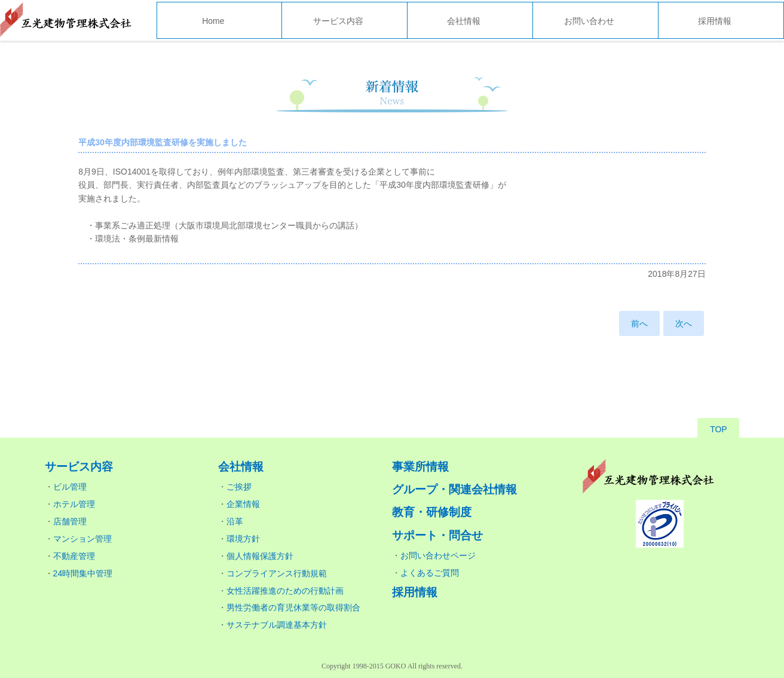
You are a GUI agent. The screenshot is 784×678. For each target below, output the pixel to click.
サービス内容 (338, 21)
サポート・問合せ (437, 535)
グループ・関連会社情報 (454, 489)
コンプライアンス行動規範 (277, 573)
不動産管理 (74, 556)
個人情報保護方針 (260, 556)
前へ (639, 323)
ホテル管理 (74, 504)
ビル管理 (70, 487)
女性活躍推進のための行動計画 (285, 591)
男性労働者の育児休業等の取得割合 (293, 607)
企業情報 (243, 504)
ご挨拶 (239, 487)
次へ (684, 323)
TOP (719, 429)
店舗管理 (70, 521)
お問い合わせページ (438, 555)
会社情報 (464, 21)
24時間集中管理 (83, 573)
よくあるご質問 (430, 573)
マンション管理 (82, 539)
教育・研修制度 (432, 512)
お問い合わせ (589, 21)
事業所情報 (420, 467)
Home (213, 21)
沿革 (235, 521)
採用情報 (715, 21)
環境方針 (243, 539)
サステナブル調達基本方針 (277, 625)
